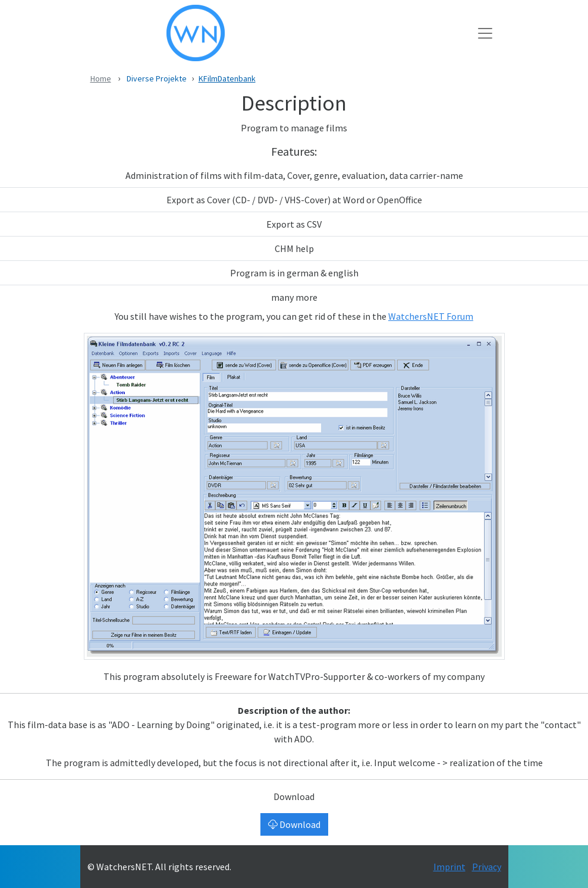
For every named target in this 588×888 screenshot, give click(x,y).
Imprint (449, 867)
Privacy (487, 867)
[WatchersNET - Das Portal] (283, 33)
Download (294, 824)
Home (101, 78)
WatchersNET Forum (431, 316)
